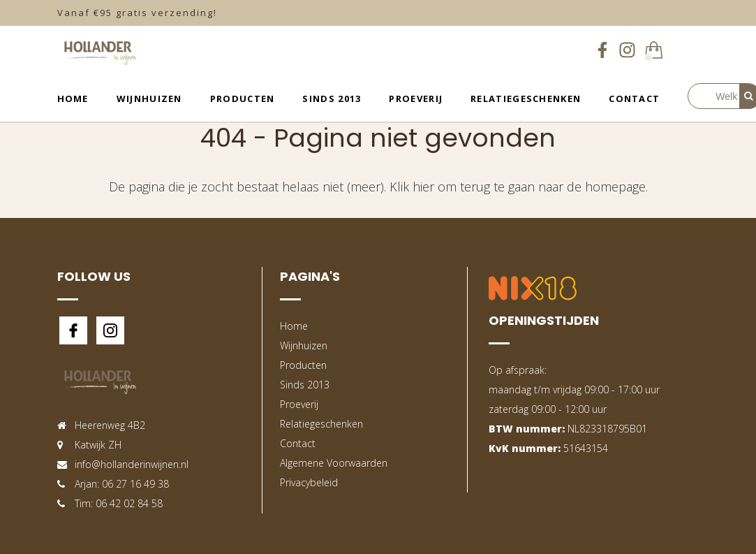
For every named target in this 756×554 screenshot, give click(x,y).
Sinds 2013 (332, 99)
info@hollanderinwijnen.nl (132, 464)
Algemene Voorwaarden (334, 463)
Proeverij (416, 99)
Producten (243, 99)
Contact (634, 99)
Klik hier (412, 187)
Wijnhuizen (149, 99)
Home (73, 99)
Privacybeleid (309, 482)
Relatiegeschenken (526, 99)
